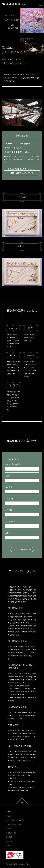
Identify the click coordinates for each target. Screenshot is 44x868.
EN (40, 21)
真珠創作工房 (11, 833)
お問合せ (9, 845)
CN (40, 24)
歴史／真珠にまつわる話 (15, 820)
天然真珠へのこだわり (14, 824)
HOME (8, 812)
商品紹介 (9, 829)
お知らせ (9, 816)
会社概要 (9, 837)
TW (40, 28)
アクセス (9, 841)
